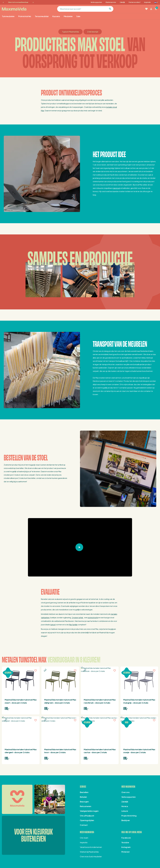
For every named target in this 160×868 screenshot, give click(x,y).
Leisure (125, 811)
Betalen (83, 797)
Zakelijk (122, 2)
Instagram (126, 847)
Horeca (125, 806)
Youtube (125, 842)
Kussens (56, 16)
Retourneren (86, 806)
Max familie (73, 625)
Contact (84, 825)
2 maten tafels (78, 617)
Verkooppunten (96, 2)
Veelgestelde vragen (89, 811)
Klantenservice (111, 2)
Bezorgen (84, 802)
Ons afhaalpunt (87, 816)
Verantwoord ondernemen (91, 847)
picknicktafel (93, 617)
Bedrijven (126, 820)
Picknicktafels (25, 16)
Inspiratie (147, 2)
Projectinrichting (129, 816)
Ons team (84, 838)
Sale (78, 16)
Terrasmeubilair (42, 16)
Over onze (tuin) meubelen (91, 856)
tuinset (53, 625)
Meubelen (68, 16)
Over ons (125, 792)
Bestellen (84, 792)
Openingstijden (87, 820)
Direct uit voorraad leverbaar (18, 2)
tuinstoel (116, 188)
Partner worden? (135, 2)
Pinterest (125, 852)
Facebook (126, 838)
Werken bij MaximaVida (89, 852)
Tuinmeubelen (8, 16)
